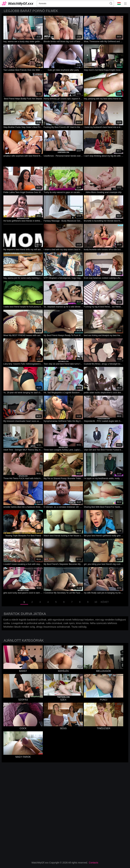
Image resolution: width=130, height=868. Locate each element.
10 (96, 602)
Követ (105, 602)
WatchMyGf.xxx (21, 4)
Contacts (94, 863)
